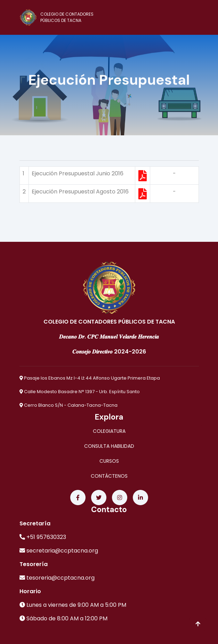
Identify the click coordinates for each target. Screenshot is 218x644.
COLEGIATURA (109, 431)
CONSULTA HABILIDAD (109, 446)
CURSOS (109, 461)
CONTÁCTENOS (109, 476)
